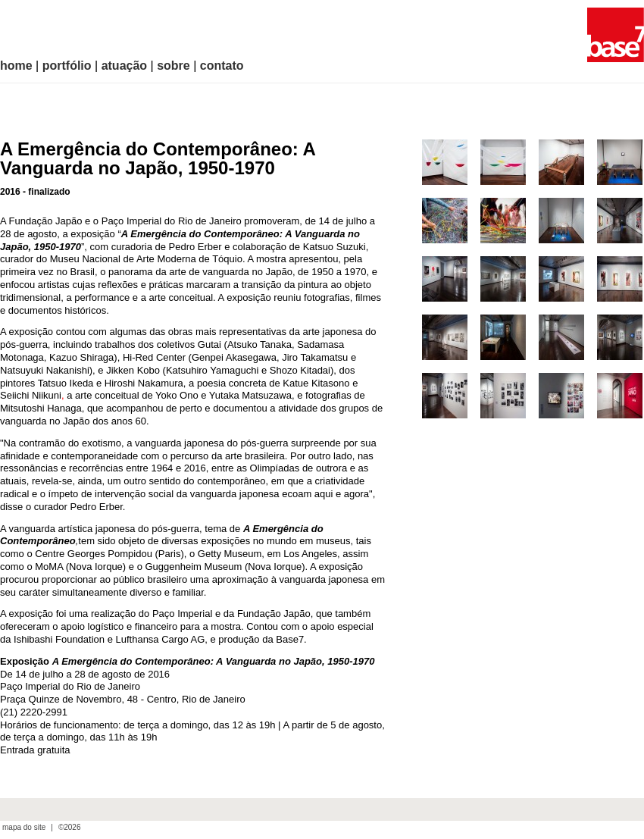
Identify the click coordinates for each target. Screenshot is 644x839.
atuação (124, 66)
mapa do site (24, 828)
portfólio (67, 66)
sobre (174, 66)
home (16, 66)
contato (222, 66)
